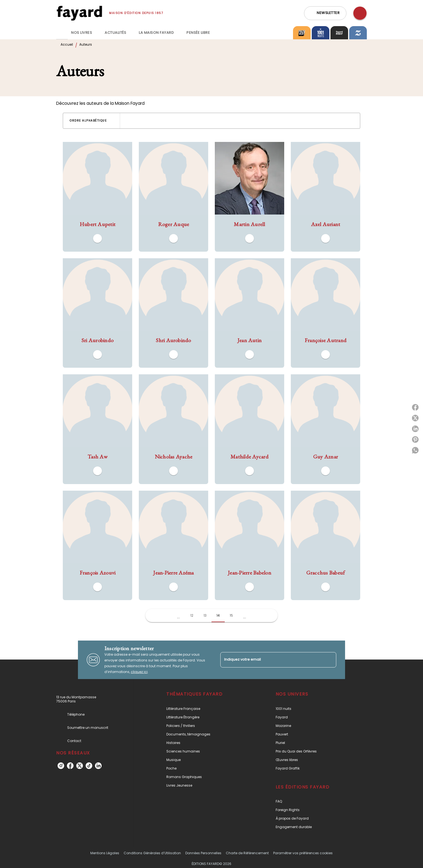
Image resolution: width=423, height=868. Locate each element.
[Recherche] (360, 13)
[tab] (62, 33)
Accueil (67, 44)
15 (231, 615)
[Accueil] (79, 13)
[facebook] (70, 766)
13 (205, 615)
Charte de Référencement (247, 853)
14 (218, 615)
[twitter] (80, 766)
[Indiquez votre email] (271, 660)
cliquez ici (139, 672)
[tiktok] (89, 766)
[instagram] (61, 766)
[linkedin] (98, 766)
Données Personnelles (203, 853)
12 (192, 615)
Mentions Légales (105, 853)
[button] (325, 13)
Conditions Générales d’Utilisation (152, 853)
